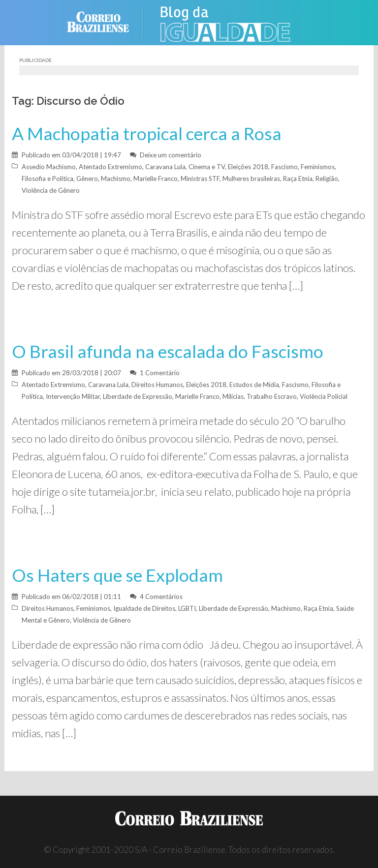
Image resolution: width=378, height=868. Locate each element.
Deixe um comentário (171, 155)
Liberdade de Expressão (138, 396)
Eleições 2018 (248, 167)
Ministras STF (200, 179)
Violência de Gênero (51, 190)
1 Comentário (160, 373)
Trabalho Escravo (272, 396)
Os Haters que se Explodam (117, 575)
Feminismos (318, 167)
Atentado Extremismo (110, 167)
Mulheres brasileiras (251, 179)
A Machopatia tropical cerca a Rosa (147, 134)
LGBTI (187, 608)
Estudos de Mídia (254, 385)
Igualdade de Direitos (144, 608)
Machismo (116, 179)
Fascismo (284, 167)
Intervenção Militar (73, 396)
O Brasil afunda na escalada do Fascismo (168, 351)
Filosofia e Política (47, 179)
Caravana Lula (165, 167)
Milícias (233, 396)
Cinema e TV (207, 167)
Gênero (87, 179)
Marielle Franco (156, 179)
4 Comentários (161, 597)
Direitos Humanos (157, 385)
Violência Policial (324, 396)
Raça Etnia (298, 179)
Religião (327, 179)
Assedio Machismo (49, 167)
